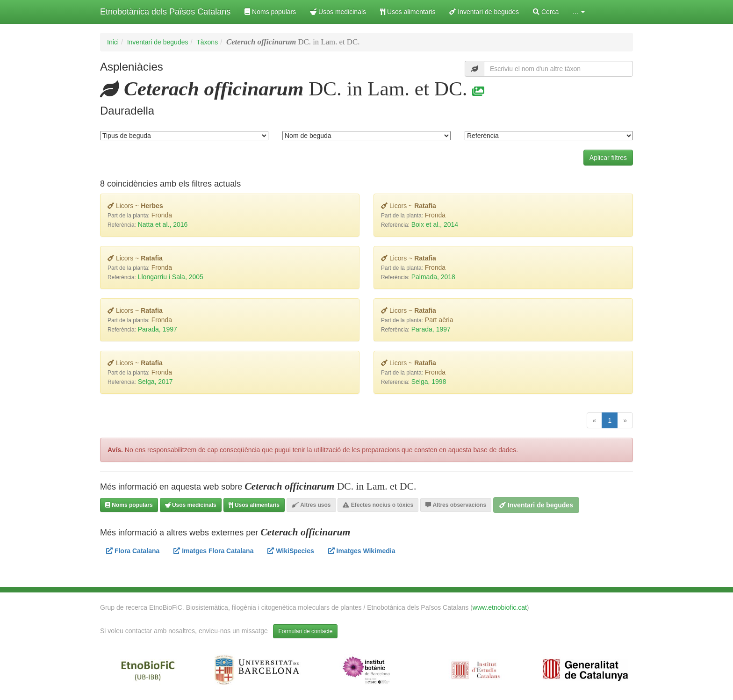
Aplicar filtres (608, 158)
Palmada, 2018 (433, 277)
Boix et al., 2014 (435, 224)
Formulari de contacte (305, 631)
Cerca (546, 12)
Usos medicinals (338, 12)
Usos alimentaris (408, 12)
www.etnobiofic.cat (500, 607)
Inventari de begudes (484, 12)
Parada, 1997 (158, 329)
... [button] (579, 12)
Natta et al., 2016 (163, 224)
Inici (113, 42)
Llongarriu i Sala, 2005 (171, 277)
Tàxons (207, 42)
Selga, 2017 (155, 382)
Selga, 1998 (429, 382)
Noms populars (270, 12)
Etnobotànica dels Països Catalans (165, 12)
